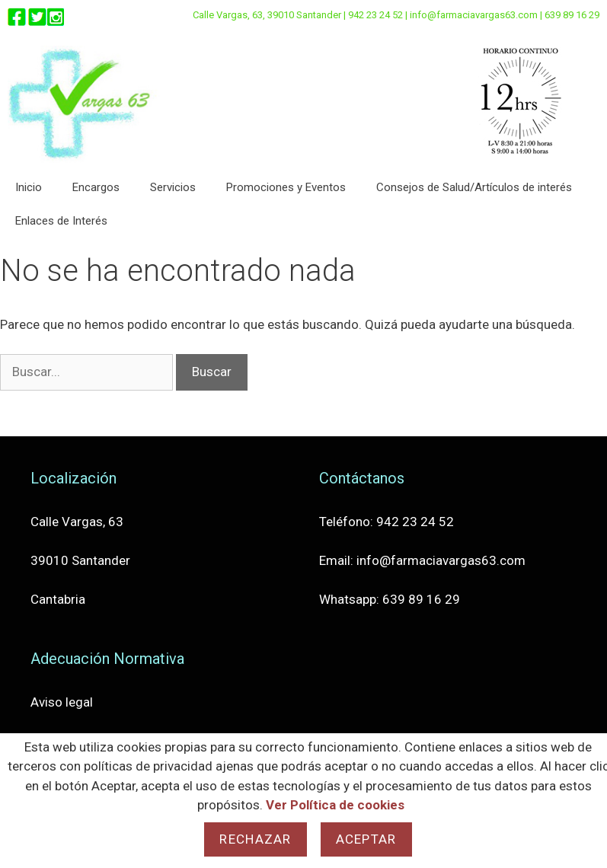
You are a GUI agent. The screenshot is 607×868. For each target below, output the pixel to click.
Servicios (173, 187)
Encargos (96, 187)
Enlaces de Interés (61, 221)
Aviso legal (62, 702)
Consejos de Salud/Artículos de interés (474, 187)
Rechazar (255, 839)
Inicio (29, 187)
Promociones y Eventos (286, 187)
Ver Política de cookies (335, 805)
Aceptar (366, 839)
